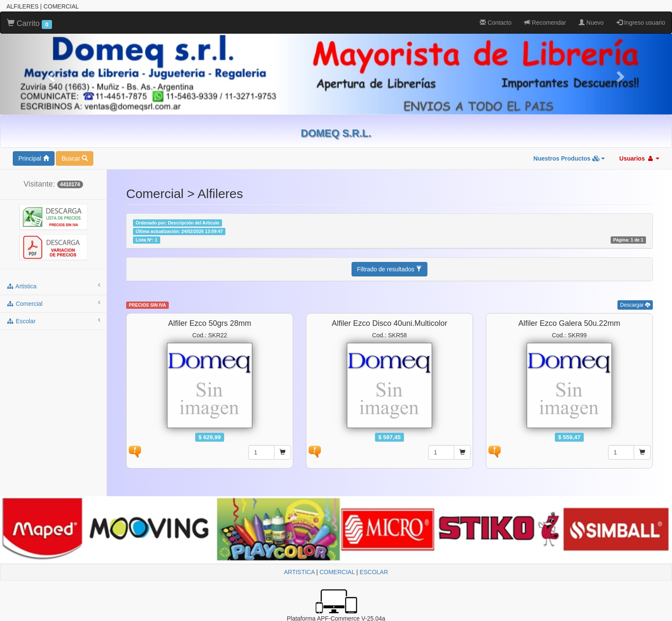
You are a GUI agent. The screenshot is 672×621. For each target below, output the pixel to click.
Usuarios (639, 158)
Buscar (74, 158)
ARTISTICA (299, 572)
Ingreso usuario (641, 23)
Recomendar (545, 23)
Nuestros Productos (569, 158)
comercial (53, 303)
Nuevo (591, 23)
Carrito (29, 24)
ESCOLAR (374, 572)
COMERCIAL (337, 572)
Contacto (496, 23)
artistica (53, 286)
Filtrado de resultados (390, 269)
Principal (34, 158)
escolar (53, 321)
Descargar (635, 305)
